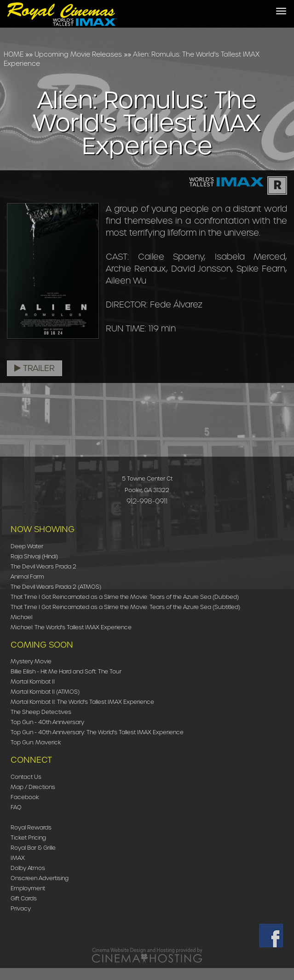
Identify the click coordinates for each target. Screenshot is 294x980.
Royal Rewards (31, 827)
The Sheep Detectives (41, 712)
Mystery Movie (31, 661)
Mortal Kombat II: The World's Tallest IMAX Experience (82, 702)
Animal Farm (27, 577)
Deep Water (27, 546)
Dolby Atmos (28, 868)
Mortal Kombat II (33, 681)
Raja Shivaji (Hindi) (34, 556)
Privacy (21, 908)
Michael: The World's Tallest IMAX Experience (71, 627)
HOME (14, 54)
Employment (28, 888)
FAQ (16, 807)
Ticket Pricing (28, 838)
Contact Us (26, 777)
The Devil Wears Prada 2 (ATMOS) (56, 587)
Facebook (25, 797)
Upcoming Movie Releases (78, 54)
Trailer (35, 368)
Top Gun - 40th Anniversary (47, 722)
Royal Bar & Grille (33, 848)
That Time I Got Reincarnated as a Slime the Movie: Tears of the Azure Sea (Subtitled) (125, 607)
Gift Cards (24, 898)
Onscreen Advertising (40, 878)
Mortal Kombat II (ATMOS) (45, 692)
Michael (21, 617)
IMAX (18, 858)
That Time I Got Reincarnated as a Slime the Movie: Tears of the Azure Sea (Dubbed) (125, 597)
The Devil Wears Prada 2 (43, 566)
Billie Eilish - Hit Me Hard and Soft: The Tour (66, 671)
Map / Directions (33, 787)
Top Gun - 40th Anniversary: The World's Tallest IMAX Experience (97, 732)
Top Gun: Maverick (36, 742)
